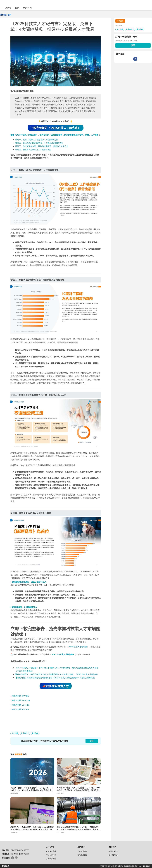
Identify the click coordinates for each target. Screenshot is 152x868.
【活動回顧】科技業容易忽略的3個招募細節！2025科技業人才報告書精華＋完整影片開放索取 (55, 678)
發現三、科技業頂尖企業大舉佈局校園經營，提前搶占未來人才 (42, 146)
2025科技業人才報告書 (77, 647)
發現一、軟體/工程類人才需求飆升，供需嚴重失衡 (36, 140)
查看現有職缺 (51, 851)
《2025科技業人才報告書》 (63, 654)
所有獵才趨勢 (6, 15)
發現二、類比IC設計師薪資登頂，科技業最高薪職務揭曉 (39, 143)
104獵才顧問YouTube (20, 709)
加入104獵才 (114, 855)
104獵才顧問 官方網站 (20, 696)
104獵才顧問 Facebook (20, 700)
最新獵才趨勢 (82, 855)
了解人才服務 (51, 855)
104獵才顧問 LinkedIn (20, 705)
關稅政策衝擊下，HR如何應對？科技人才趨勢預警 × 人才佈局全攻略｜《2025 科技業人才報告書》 (57, 674)
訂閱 (133, 45)
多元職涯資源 (51, 859)
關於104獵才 (114, 851)
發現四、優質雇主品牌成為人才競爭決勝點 (33, 150)
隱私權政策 (5, 866)
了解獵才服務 (82, 851)
